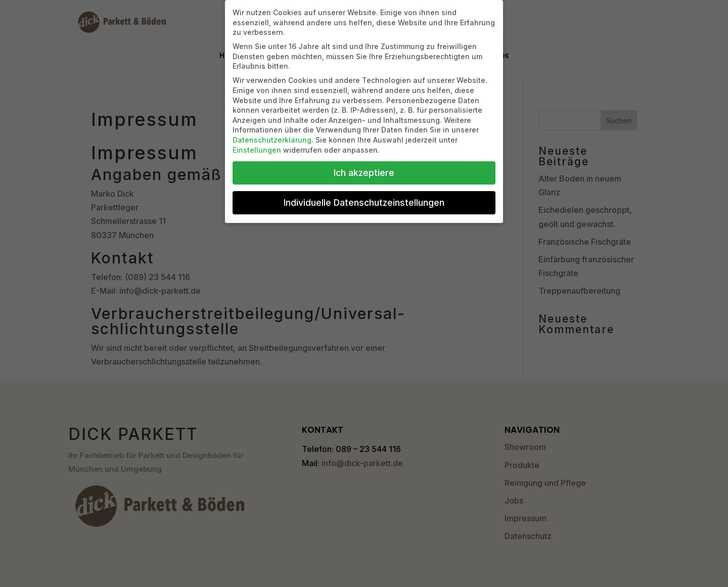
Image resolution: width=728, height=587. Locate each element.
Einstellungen (257, 150)
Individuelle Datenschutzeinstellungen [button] (364, 202)
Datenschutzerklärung (272, 140)
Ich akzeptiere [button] (364, 173)
